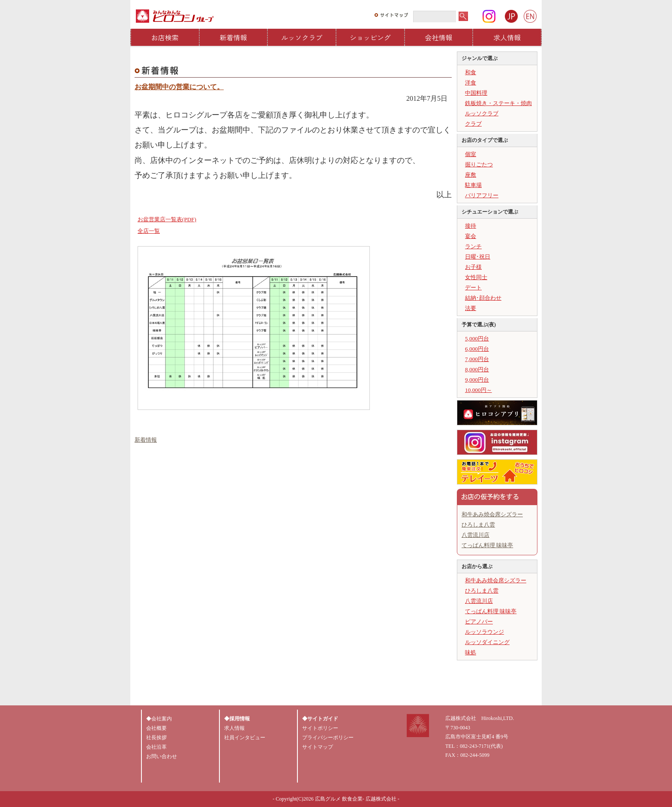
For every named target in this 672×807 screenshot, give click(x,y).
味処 (471, 652)
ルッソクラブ (302, 37)
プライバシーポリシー (328, 738)
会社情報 (439, 37)
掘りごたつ (479, 164)
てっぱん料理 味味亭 (487, 545)
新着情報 (234, 37)
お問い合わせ (162, 756)
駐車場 (473, 185)
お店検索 (165, 37)
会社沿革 (156, 747)
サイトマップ (318, 747)
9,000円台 (477, 380)
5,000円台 (477, 339)
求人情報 (507, 37)
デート (473, 288)
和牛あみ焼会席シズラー (492, 514)
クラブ (473, 124)
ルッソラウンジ (484, 632)
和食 (471, 72)
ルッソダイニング (487, 642)
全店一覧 (149, 231)
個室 (471, 154)
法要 (471, 308)
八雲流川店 (475, 535)
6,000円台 (477, 349)
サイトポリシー (320, 728)
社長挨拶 (156, 738)
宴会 (471, 236)
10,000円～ (478, 390)
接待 (471, 226)
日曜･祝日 (478, 257)
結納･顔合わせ (483, 298)
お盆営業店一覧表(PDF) (167, 219)
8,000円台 (477, 369)
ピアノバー (479, 622)
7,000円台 (477, 359)
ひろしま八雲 (478, 525)
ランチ (473, 246)
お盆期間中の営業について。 (179, 87)
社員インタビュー (245, 738)
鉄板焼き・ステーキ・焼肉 (498, 103)
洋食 (471, 83)
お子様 (473, 267)
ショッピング (370, 37)
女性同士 (476, 277)
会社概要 (156, 728)
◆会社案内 (159, 719)
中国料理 (476, 93)
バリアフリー (482, 195)
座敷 (471, 175)
